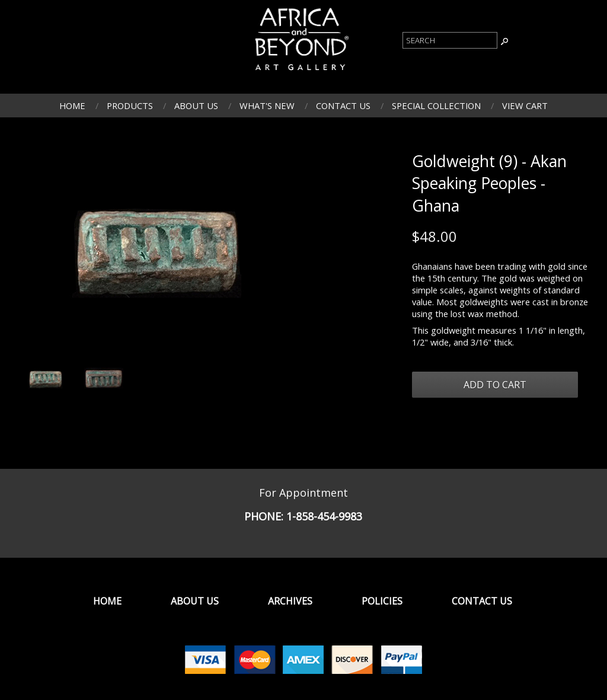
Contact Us (343, 106)
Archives (290, 601)
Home (72, 106)
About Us (196, 106)
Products (130, 106)
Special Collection (436, 106)
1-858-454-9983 (324, 516)
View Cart (525, 106)
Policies (382, 601)
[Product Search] (450, 40)
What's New (267, 106)
